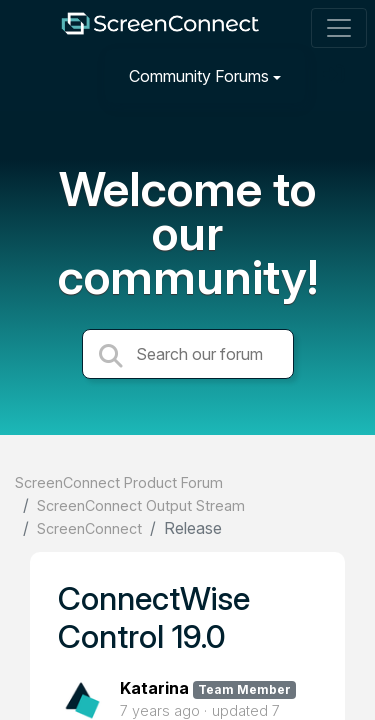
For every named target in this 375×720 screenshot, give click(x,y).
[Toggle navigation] (339, 28)
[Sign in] (336, 75)
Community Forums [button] (199, 76)
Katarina (154, 688)
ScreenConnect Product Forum (119, 482)
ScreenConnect (89, 528)
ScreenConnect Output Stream (141, 505)
